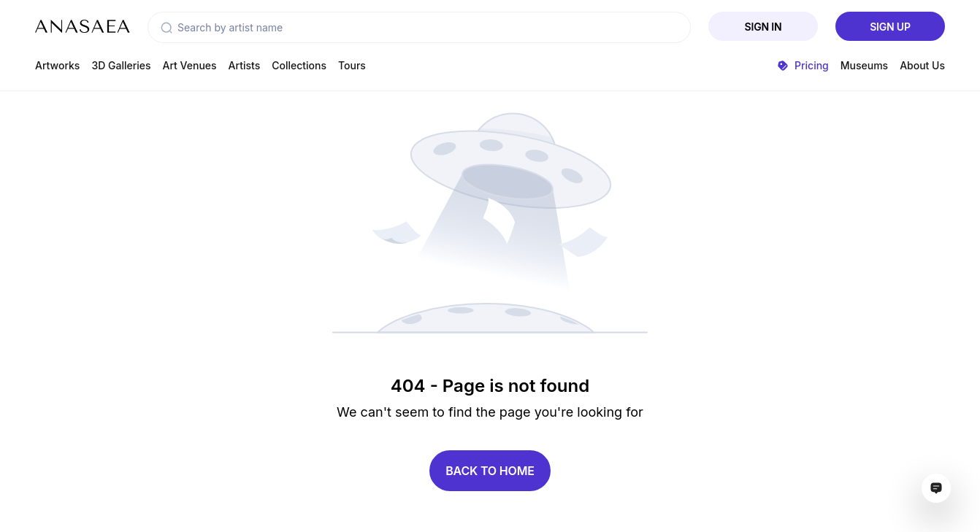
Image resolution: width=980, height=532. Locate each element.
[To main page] (83, 26)
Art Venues (190, 65)
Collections (299, 65)
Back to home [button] (490, 471)
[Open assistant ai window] (936, 488)
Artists (245, 65)
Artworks (57, 65)
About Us (922, 65)
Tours (352, 65)
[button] (166, 28)
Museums (864, 65)
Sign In (763, 27)
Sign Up (890, 27)
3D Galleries (121, 65)
